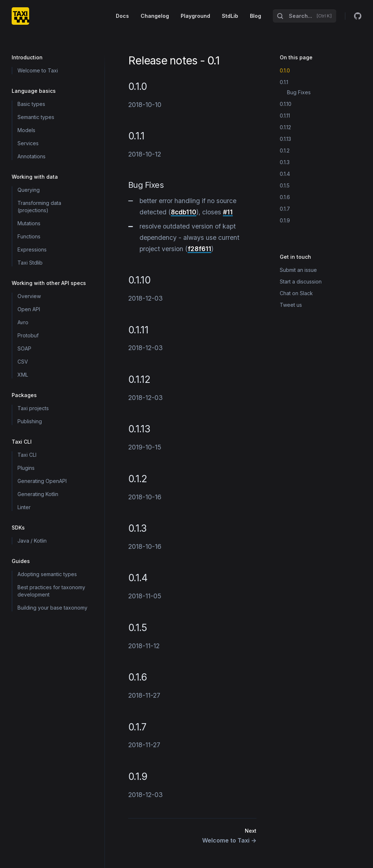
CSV (23, 362)
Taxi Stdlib (30, 263)
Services (28, 143)
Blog (256, 16)
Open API (29, 309)
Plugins (26, 468)
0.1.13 (285, 139)
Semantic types (36, 117)
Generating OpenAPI (42, 481)
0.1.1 (284, 82)
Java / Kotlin (32, 541)
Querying (29, 190)
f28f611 (199, 249)
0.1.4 (285, 174)
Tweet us (291, 305)
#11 (228, 212)
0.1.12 (285, 127)
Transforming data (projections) (39, 207)
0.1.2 (285, 150)
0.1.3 (285, 162)
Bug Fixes (299, 92)
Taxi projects (33, 408)
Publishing (30, 421)
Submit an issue (298, 270)
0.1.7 (285, 209)
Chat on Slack (296, 293)
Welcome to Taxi (38, 70)
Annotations (32, 156)
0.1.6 (285, 197)
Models (26, 130)
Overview (29, 296)
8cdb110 (184, 212)
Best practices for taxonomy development (51, 591)
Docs (122, 16)
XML (23, 375)
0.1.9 (285, 220)
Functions (29, 236)
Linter (24, 507)
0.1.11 (285, 116)
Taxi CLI (27, 455)
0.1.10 (286, 104)
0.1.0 (285, 70)
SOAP (24, 348)
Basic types (31, 104)
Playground (195, 16)
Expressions (32, 249)
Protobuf (28, 335)
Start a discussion (301, 282)
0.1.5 (285, 185)
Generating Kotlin (38, 494)
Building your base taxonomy (52, 608)
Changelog (155, 16)
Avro (23, 322)
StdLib (230, 16)
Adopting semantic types (47, 574)
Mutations (29, 223)
